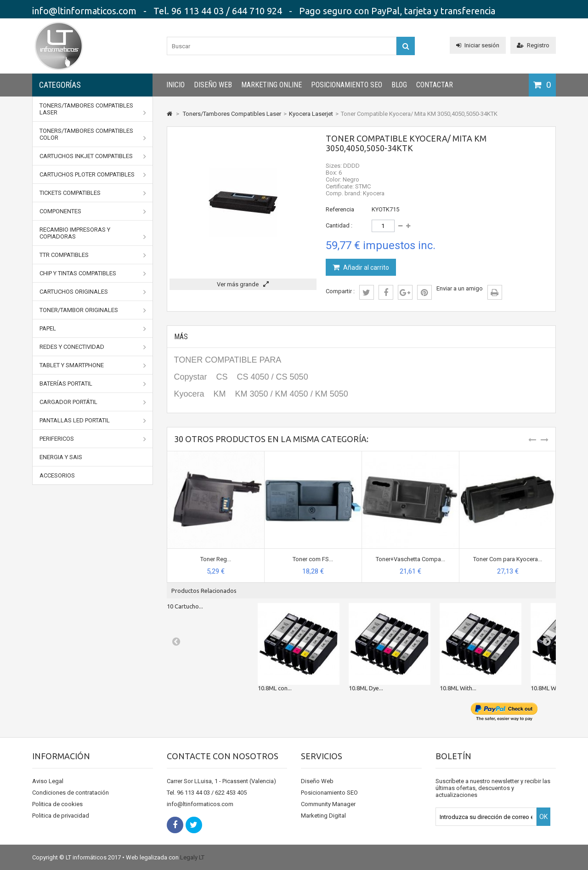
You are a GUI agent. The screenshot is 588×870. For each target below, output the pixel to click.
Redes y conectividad (93, 347)
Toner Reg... (216, 559)
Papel (93, 329)
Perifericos (93, 439)
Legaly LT (192, 857)
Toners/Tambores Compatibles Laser (93, 109)
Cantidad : (339, 225)
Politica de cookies (57, 804)
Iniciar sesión (478, 45)
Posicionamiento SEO (347, 85)
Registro (533, 45)
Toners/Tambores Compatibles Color (93, 134)
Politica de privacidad (61, 816)
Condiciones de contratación (71, 793)
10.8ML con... (275, 688)
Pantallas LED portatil (93, 421)
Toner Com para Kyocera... (508, 559)
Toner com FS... (313, 559)
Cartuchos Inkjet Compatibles (93, 156)
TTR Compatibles (93, 255)
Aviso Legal (48, 781)
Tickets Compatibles (93, 193)
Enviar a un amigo (460, 288)
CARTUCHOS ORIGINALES (93, 292)
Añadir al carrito (365, 267)
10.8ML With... (458, 688)
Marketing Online (271, 85)
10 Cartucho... (185, 606)
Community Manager (328, 804)
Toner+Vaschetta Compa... (410, 559)
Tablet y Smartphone (93, 365)
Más (181, 337)
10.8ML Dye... (366, 688)
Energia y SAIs (61, 457)
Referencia (340, 209)
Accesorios (57, 475)
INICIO (175, 85)
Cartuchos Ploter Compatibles (93, 175)
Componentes (93, 211)
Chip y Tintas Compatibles (93, 273)
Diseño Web (213, 85)
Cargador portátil (93, 402)
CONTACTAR (435, 85)
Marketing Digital (323, 816)
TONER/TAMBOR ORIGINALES (93, 310)
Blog (399, 85)
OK (543, 817)
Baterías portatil (93, 384)
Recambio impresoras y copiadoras (93, 233)
